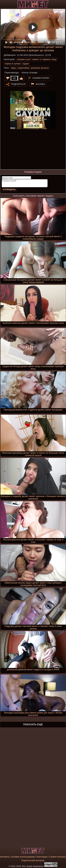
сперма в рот (24, 59)
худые (26, 64)
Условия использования (23, 857)
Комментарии (41, 78)
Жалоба (40, 84)
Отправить (9, 190)
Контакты (5, 857)
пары (14, 68)
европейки (24, 68)
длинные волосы (40, 68)
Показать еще (33, 724)
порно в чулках (13, 64)
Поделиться (18, 84)
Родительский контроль (33, 860)
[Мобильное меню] (3, 4)
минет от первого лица (44, 59)
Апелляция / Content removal (51, 857)
